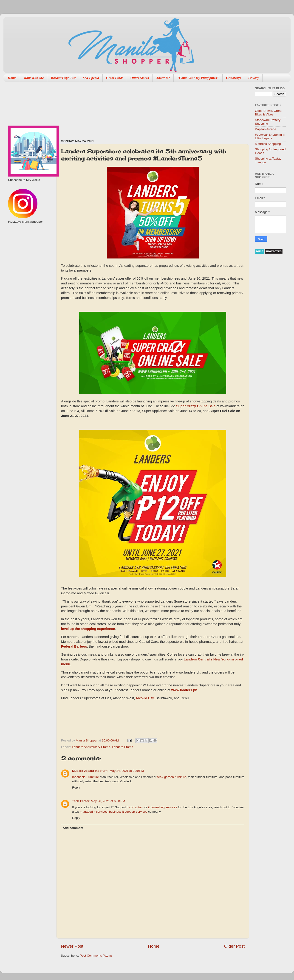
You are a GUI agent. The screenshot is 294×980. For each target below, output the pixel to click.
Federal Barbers (74, 646)
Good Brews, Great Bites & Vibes (268, 113)
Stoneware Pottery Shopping (268, 122)
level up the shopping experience (88, 629)
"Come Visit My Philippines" (198, 78)
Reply (76, 788)
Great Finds (115, 78)
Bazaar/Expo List (63, 78)
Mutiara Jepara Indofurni (90, 771)
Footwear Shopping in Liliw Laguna (270, 136)
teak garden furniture (172, 777)
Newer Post (72, 946)
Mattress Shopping (268, 144)
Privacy (254, 78)
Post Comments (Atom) (96, 956)
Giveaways (234, 78)
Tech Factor (81, 801)
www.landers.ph (184, 690)
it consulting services (163, 807)
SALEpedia (91, 78)
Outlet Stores (140, 78)
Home (12, 78)
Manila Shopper (87, 740)
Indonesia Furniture (86, 777)
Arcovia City (145, 698)
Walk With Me (34, 78)
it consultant (135, 807)
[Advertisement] (84, 108)
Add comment (73, 828)
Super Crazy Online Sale (196, 406)
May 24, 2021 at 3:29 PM (127, 771)
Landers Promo (122, 747)
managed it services (94, 812)
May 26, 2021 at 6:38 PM (108, 801)
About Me (163, 78)
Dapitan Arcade (266, 129)
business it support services (128, 812)
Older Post (234, 946)
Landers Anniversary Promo (91, 747)
